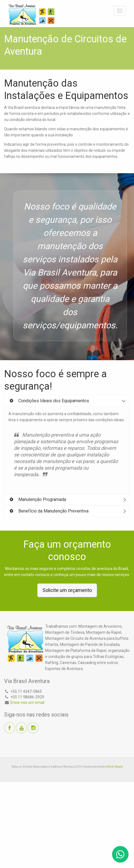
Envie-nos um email (27, 702)
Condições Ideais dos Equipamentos (49, 401)
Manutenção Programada (37, 499)
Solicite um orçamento (67, 590)
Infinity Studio (114, 767)
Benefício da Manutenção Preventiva (49, 511)
